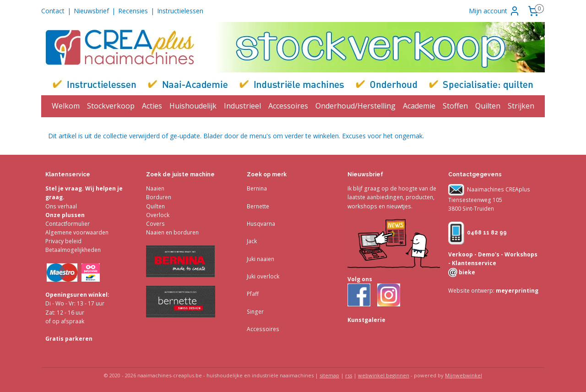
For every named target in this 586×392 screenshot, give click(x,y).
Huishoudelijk (193, 106)
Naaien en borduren (172, 232)
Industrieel (242, 106)
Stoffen (455, 106)
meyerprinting (516, 291)
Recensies (133, 11)
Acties (152, 106)
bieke (466, 272)
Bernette (258, 206)
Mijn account (494, 11)
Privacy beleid (63, 241)
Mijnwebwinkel (464, 375)
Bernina (257, 188)
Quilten (488, 106)
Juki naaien (260, 259)
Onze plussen (65, 215)
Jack (252, 241)
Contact (53, 11)
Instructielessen (180, 11)
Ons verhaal (61, 206)
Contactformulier (68, 224)
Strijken (521, 106)
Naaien (155, 188)
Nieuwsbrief (91, 11)
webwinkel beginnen (384, 375)
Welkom (66, 106)
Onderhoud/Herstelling (355, 106)
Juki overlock (263, 276)
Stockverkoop (111, 106)
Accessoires (288, 106)
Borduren (159, 197)
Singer (255, 312)
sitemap (329, 375)
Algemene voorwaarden (77, 232)
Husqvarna (261, 224)
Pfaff (253, 294)
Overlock (158, 215)
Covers (155, 224)
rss (349, 375)
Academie (419, 106)
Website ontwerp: (471, 291)
